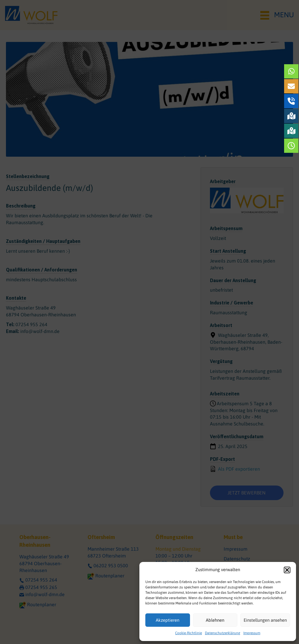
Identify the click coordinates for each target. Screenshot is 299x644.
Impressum (252, 633)
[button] (287, 570)
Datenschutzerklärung (223, 633)
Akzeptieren (168, 620)
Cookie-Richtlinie (189, 633)
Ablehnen (215, 620)
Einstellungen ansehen (265, 620)
